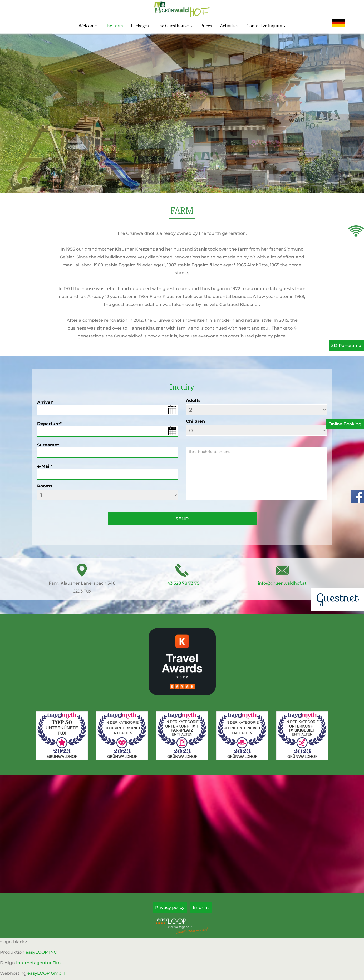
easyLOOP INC (41, 952)
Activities (229, 26)
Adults (193, 401)
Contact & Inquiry (266, 26)
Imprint (201, 907)
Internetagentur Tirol (39, 963)
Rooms (45, 486)
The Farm (114, 26)
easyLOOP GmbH (46, 973)
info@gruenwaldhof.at (282, 583)
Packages (140, 26)
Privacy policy (170, 907)
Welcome (88, 26)
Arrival (45, 402)
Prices (206, 26)
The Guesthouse (174, 26)
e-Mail (45, 466)
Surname (48, 445)
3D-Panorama (346, 345)
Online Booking (345, 424)
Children (195, 421)
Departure (49, 424)
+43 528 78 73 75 (182, 583)
